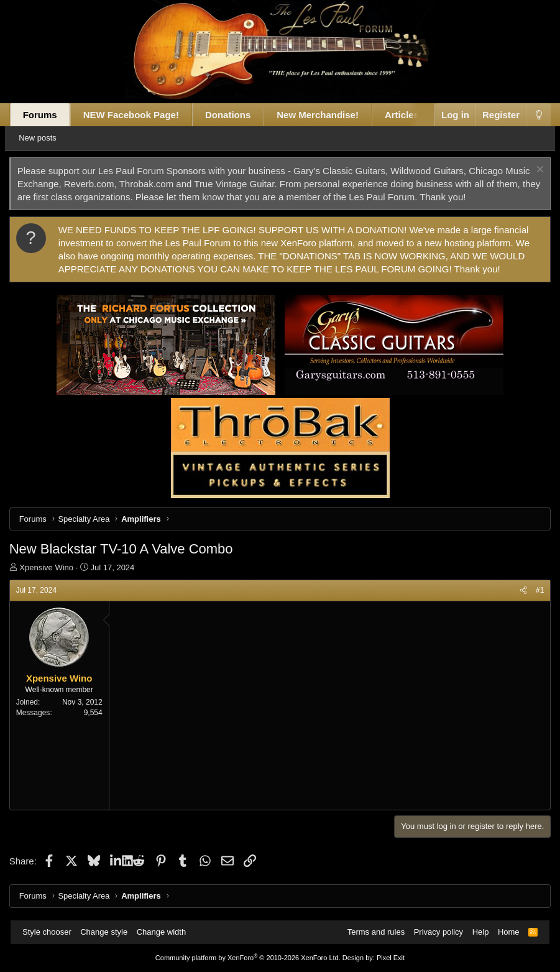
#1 (534, 590)
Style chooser (51, 932)
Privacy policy (434, 932)
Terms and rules (372, 932)
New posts (48, 138)
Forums (46, 115)
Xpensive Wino (52, 567)
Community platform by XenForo (248, 958)
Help (476, 932)
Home (504, 932)
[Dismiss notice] (533, 171)
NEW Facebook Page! (137, 115)
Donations (233, 115)
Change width (165, 932)
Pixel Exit (391, 958)
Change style (108, 932)
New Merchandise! (323, 115)
